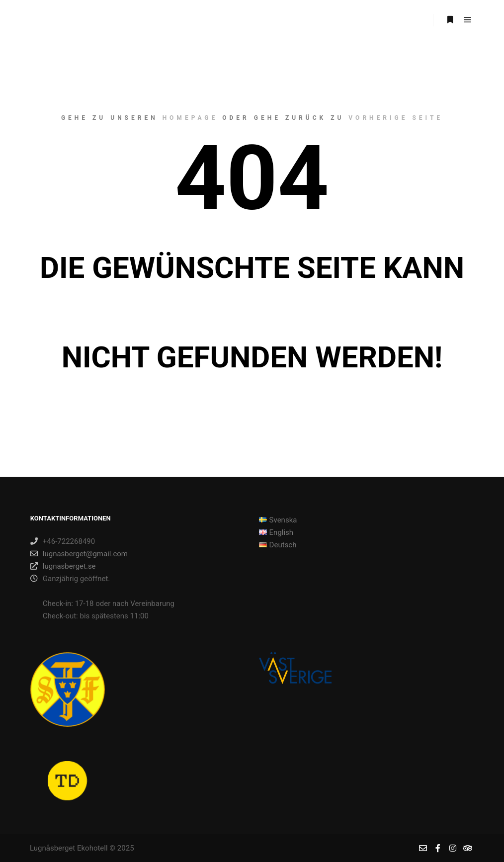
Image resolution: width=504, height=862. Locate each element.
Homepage (190, 118)
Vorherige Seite (396, 118)
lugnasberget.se (63, 566)
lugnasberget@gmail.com (79, 554)
